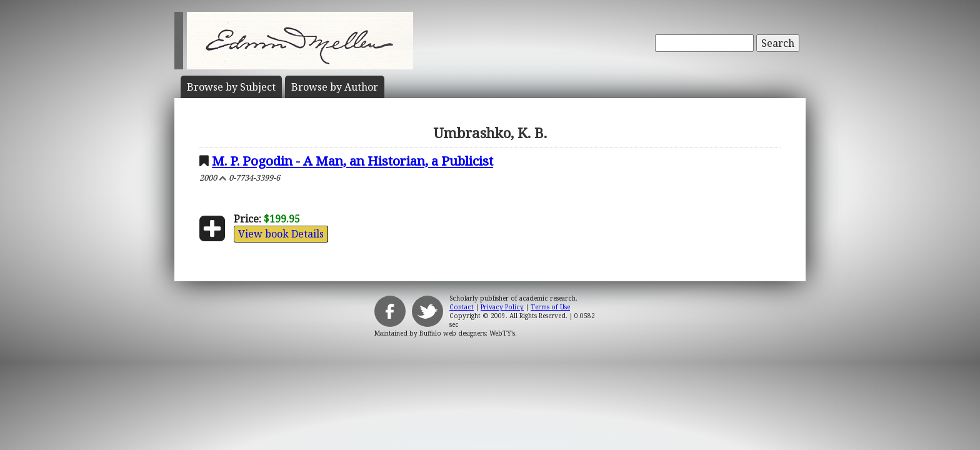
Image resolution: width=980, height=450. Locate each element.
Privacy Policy (502, 307)
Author (335, 87)
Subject (231, 87)
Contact (462, 307)
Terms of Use (550, 307)
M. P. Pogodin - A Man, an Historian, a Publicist (352, 161)
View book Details (281, 234)
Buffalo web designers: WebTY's (467, 333)
